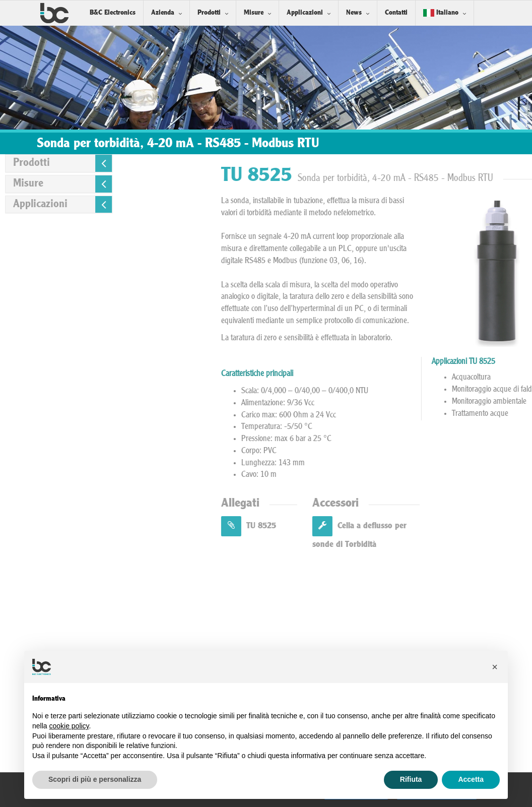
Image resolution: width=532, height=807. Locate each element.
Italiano (441, 13)
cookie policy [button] (69, 726)
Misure (254, 13)
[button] (495, 667)
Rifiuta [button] (411, 779)
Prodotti (209, 13)
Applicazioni (305, 13)
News (354, 13)
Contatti (396, 13)
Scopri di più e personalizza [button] (95, 779)
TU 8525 (350, 526)
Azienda (163, 13)
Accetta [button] (471, 779)
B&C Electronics (113, 13)
